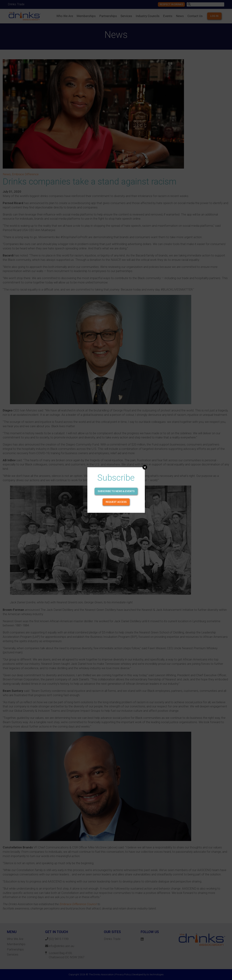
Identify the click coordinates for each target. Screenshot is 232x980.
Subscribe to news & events (116, 491)
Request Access (116, 502)
